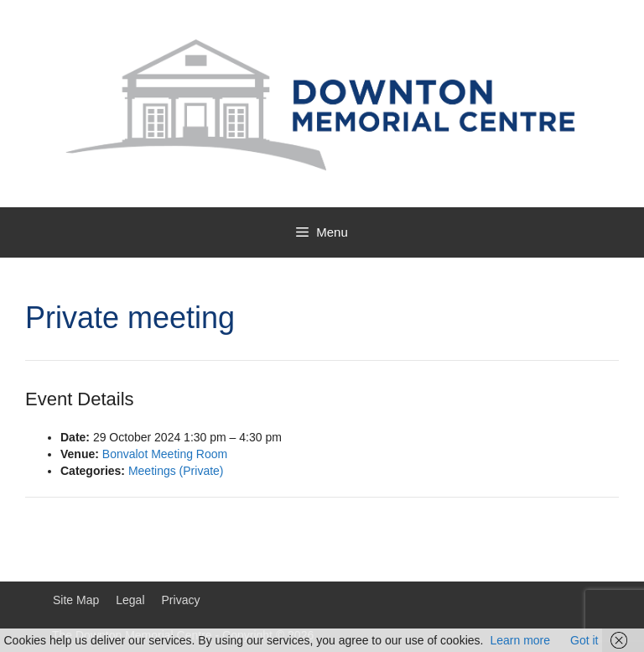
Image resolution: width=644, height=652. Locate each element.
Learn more (520, 640)
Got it (584, 640)
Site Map (76, 600)
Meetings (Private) (176, 471)
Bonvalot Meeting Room (165, 454)
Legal (130, 600)
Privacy (181, 600)
